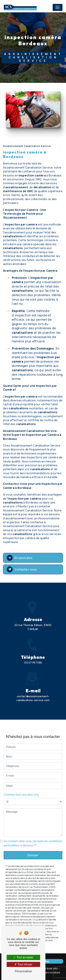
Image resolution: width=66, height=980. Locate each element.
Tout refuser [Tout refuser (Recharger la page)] (23, 964)
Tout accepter (23, 957)
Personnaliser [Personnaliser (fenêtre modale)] (23, 971)
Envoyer (33, 843)
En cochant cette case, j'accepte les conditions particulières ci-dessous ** (33, 831)
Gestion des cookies (46, 972)
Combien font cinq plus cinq (21, 782)
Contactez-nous (22, 569)
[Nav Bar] (58, 7)
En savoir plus (20, 558)
